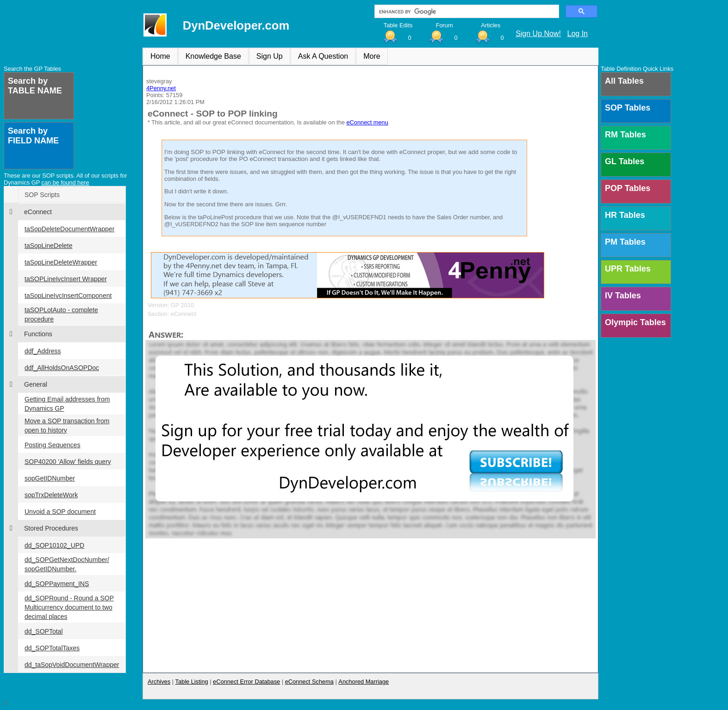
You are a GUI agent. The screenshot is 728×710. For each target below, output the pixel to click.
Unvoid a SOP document (60, 512)
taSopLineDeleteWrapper (61, 262)
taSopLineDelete (49, 246)
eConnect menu (367, 122)
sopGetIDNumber (50, 478)
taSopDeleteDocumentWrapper (69, 229)
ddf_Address (43, 351)
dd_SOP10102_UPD (54, 545)
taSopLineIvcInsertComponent (68, 296)
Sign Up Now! (538, 34)
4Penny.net (161, 88)
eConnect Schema (309, 682)
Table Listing (192, 682)
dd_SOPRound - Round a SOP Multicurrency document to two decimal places (69, 607)
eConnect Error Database (246, 682)
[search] (466, 12)
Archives (159, 682)
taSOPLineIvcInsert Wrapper (66, 279)
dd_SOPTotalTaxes (52, 648)
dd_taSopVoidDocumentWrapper (72, 665)
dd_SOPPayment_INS (57, 584)
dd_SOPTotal (44, 631)
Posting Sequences (53, 445)
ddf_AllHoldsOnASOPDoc (62, 368)
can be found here (65, 182)
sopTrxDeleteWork (51, 495)
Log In (578, 34)
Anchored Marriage (364, 682)
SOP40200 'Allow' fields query (68, 462)
